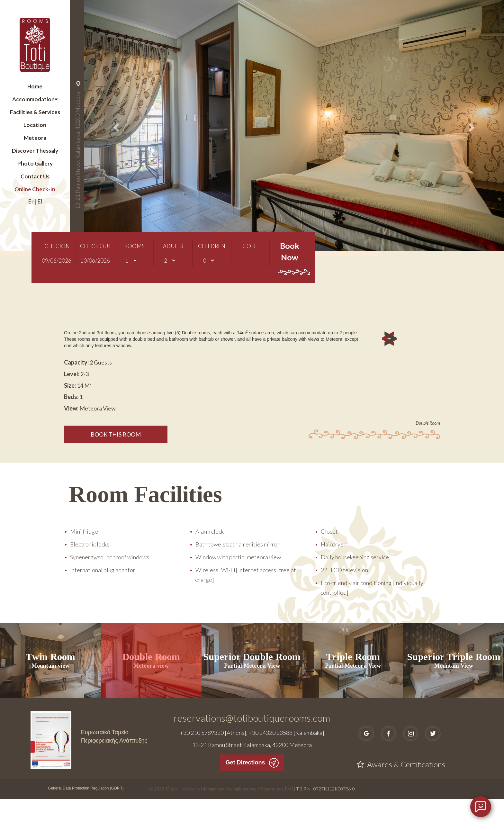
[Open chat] (481, 807)
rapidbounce (245, 820)
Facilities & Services (35, 112)
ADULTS (173, 250)
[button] (115, 125)
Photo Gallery (35, 163)
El (40, 201)
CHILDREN (212, 250)
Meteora (35, 138)
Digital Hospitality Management (196, 820)
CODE (251, 250)
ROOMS (135, 250)
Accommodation (33, 99)
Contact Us (35, 176)
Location (35, 125)
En (31, 201)
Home (35, 86)
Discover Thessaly (35, 151)
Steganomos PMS (277, 820)
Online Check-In (35, 189)
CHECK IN (57, 250)
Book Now (289, 262)
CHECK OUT (96, 250)
